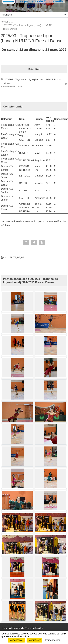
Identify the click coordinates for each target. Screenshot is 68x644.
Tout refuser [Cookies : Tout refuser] (34, 640)
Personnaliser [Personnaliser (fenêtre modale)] (53, 640)
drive (16, 221)
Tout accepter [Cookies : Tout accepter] (16, 640)
